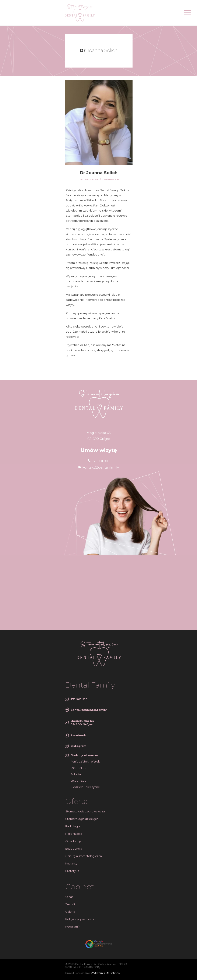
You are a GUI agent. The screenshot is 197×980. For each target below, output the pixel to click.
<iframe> (98, 593)
